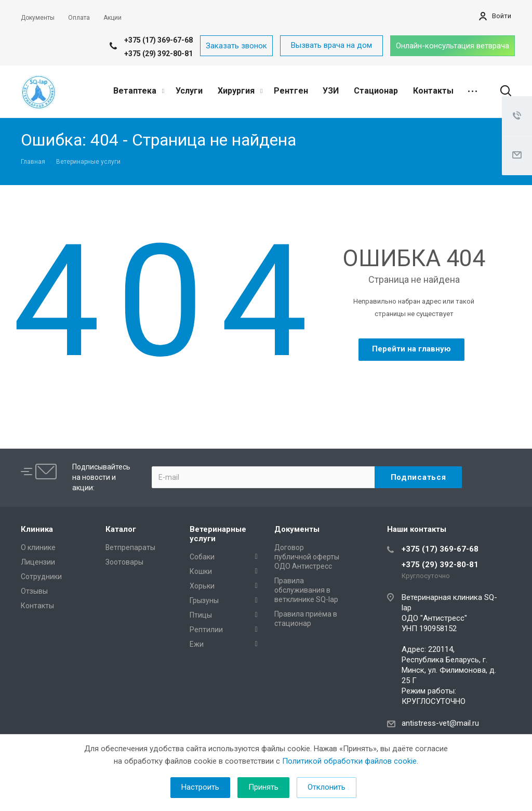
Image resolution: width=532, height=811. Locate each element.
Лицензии (38, 562)
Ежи (197, 644)
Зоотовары (124, 562)
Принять (263, 787)
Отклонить (327, 787)
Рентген (291, 91)
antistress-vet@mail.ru (440, 723)
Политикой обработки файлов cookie (349, 761)
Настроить (200, 787)
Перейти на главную (411, 349)
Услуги (189, 91)
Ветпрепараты (130, 547)
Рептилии (206, 630)
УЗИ (331, 91)
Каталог (121, 529)
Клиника (37, 529)
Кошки (201, 571)
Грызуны (204, 600)
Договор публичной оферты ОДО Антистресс (307, 557)
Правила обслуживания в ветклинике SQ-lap (306, 590)
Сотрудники (41, 577)
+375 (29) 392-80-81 (158, 54)
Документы (297, 529)
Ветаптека (139, 91)
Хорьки (202, 586)
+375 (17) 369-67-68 (158, 40)
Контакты (433, 91)
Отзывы (34, 591)
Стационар (376, 91)
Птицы (201, 615)
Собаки (202, 557)
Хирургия (240, 91)
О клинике (38, 547)
